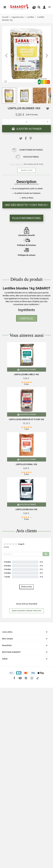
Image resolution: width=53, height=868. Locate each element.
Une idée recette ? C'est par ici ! (27, 205)
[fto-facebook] (14, 678)
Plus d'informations (26, 218)
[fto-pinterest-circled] (26, 678)
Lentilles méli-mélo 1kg (27, 374)
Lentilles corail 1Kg (27, 464)
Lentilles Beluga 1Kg (27, 509)
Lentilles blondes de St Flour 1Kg (27, 419)
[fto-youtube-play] (20, 678)
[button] (47, 56)
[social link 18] (38, 678)
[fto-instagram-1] (32, 678)
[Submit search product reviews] (46, 554)
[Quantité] (27, 122)
